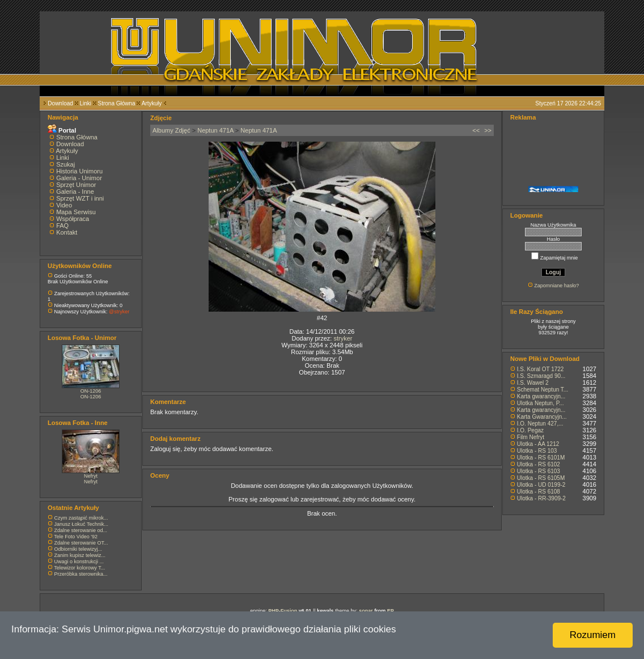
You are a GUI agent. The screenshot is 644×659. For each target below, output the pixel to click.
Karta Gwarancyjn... (542, 417)
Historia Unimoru (79, 171)
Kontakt (67, 232)
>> (488, 130)
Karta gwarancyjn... (541, 396)
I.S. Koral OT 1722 (541, 369)
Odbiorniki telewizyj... (79, 549)
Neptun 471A (215, 130)
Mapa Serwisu (76, 212)
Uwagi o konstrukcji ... (79, 562)
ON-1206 (91, 391)
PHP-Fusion (283, 611)
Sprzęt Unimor (76, 185)
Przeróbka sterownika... (81, 574)
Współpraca (73, 219)
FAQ (62, 226)
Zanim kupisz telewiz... (80, 555)
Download (60, 103)
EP (391, 611)
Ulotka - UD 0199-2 (541, 485)
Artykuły (152, 103)
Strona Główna (117, 103)
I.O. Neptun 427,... (540, 424)
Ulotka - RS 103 (537, 451)
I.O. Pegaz (530, 430)
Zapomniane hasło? (556, 286)
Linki (85, 103)
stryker (343, 338)
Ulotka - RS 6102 (539, 464)
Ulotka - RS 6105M (541, 478)
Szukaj (65, 164)
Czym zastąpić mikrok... (81, 518)
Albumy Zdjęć (171, 130)
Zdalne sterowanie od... (81, 530)
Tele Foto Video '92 (76, 537)
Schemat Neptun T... (543, 390)
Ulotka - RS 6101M (541, 458)
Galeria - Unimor (79, 178)
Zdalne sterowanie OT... (81, 543)
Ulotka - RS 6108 (539, 492)
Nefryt (91, 476)
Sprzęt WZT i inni (80, 198)
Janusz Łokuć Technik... (81, 524)
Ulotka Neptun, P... (541, 403)
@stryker (119, 312)
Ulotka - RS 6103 (539, 471)
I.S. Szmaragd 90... (541, 376)
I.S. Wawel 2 (533, 383)
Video (64, 205)
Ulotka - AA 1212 (538, 444)
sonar (366, 611)
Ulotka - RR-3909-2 (541, 498)
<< (476, 130)
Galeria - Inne (75, 192)
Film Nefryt (531, 437)
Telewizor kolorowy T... (79, 568)
